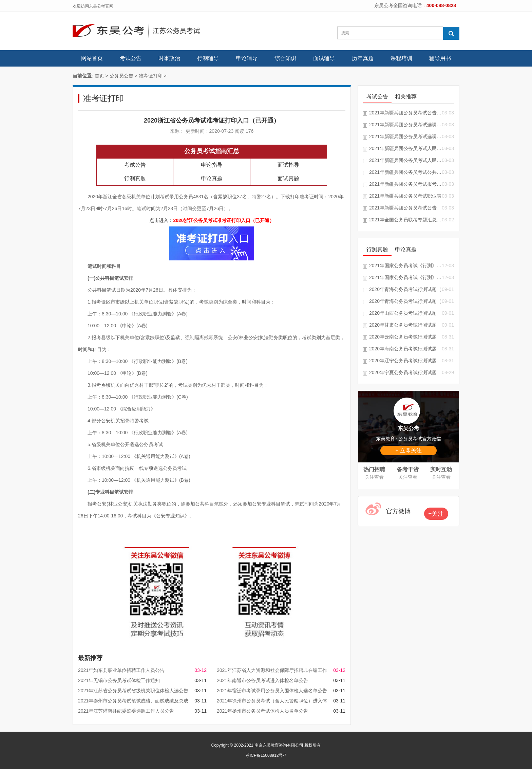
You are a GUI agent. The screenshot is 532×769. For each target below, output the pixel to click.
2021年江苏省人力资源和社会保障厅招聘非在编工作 (272, 670)
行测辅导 (208, 58)
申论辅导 (247, 58)
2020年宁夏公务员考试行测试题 (403, 372)
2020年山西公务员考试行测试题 (403, 313)
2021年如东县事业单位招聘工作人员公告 (121, 670)
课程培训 (401, 58)
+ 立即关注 (408, 450)
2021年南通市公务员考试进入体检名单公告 (262, 680)
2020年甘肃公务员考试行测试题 (403, 325)
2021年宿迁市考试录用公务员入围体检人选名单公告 (272, 691)
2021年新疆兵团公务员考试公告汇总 (405, 113)
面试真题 (288, 178)
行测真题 (135, 178)
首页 (99, 76)
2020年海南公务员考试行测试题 (403, 349)
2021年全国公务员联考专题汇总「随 (405, 220)
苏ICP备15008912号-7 (266, 755)
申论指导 (212, 165)
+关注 (436, 514)
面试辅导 (324, 58)
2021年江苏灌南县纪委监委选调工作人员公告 (126, 711)
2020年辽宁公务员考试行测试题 (403, 361)
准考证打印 (151, 76)
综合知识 (285, 58)
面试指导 (288, 165)
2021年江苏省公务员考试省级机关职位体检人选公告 (133, 691)
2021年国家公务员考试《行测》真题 (405, 277)
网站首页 (92, 58)
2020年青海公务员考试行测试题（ (405, 289)
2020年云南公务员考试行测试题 (403, 337)
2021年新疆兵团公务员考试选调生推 (405, 125)
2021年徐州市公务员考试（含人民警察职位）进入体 (272, 701)
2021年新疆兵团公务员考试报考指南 (405, 184)
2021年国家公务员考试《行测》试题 (405, 266)
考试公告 (131, 58)
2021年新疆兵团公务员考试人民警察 (405, 148)
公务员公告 (121, 76)
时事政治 (169, 58)
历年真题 (363, 58)
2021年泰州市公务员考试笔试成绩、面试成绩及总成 (133, 701)
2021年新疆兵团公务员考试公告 (403, 208)
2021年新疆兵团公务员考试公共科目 (405, 172)
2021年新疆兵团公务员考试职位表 (405, 196)
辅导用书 (440, 58)
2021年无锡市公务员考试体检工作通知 (119, 680)
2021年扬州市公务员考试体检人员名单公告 (262, 711)
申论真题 (212, 178)
